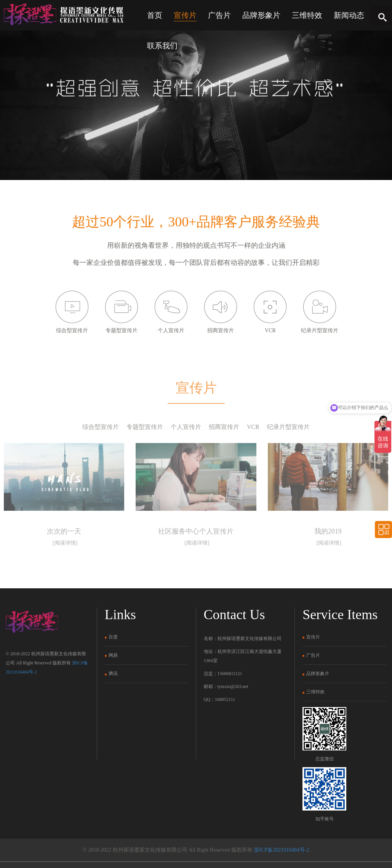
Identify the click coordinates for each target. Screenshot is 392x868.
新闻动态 (349, 15)
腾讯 (111, 674)
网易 (111, 655)
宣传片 (185, 15)
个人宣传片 (186, 447)
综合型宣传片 (101, 447)
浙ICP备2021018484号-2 (281, 850)
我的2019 (328, 551)
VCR (253, 447)
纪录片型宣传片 (288, 447)
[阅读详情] (65, 563)
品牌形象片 (261, 15)
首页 (155, 15)
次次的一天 (64, 551)
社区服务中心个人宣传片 (196, 551)
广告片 (219, 15)
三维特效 (307, 15)
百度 (111, 637)
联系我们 (162, 46)
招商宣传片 (224, 447)
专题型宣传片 (145, 447)
